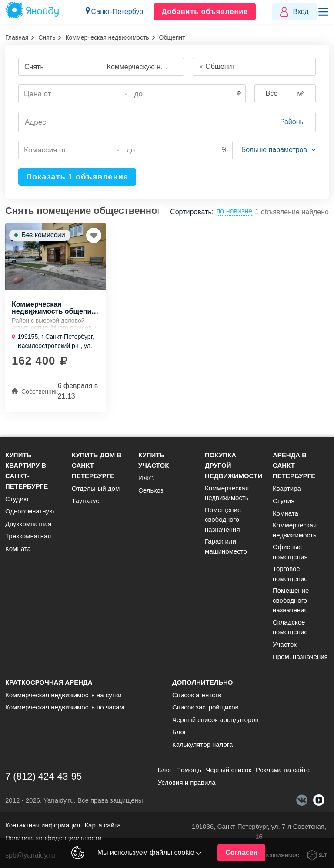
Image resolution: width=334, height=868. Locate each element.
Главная (17, 37)
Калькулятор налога (202, 745)
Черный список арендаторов (215, 720)
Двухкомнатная (28, 524)
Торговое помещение (290, 574)
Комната (18, 549)
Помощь (189, 770)
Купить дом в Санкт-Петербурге (97, 465)
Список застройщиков (205, 707)
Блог (179, 732)
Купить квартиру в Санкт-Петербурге (27, 471)
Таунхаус (85, 501)
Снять (47, 37)
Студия (284, 501)
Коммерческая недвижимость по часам (65, 707)
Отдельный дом (96, 488)
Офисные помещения (290, 552)
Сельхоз (151, 490)
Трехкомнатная (28, 536)
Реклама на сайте (283, 770)
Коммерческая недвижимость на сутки (63, 695)
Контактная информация (43, 825)
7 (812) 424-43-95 (43, 776)
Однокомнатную (30, 511)
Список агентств (197, 695)
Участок (285, 644)
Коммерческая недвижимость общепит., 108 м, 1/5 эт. (55, 308)
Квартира (287, 488)
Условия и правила (187, 782)
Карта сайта (103, 825)
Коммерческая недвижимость (107, 37)
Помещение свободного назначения (223, 520)
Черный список (229, 770)
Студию (17, 499)
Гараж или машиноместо (226, 546)
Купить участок (154, 460)
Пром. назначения (300, 657)
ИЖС (146, 478)
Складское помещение (290, 627)
